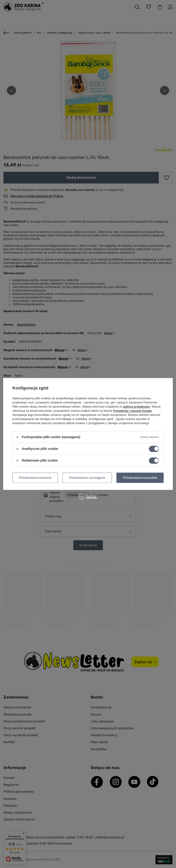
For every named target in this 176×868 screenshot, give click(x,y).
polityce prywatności (136, 407)
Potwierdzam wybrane (35, 478)
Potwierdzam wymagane (87, 478)
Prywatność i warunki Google (132, 411)
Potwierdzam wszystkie (140, 478)
